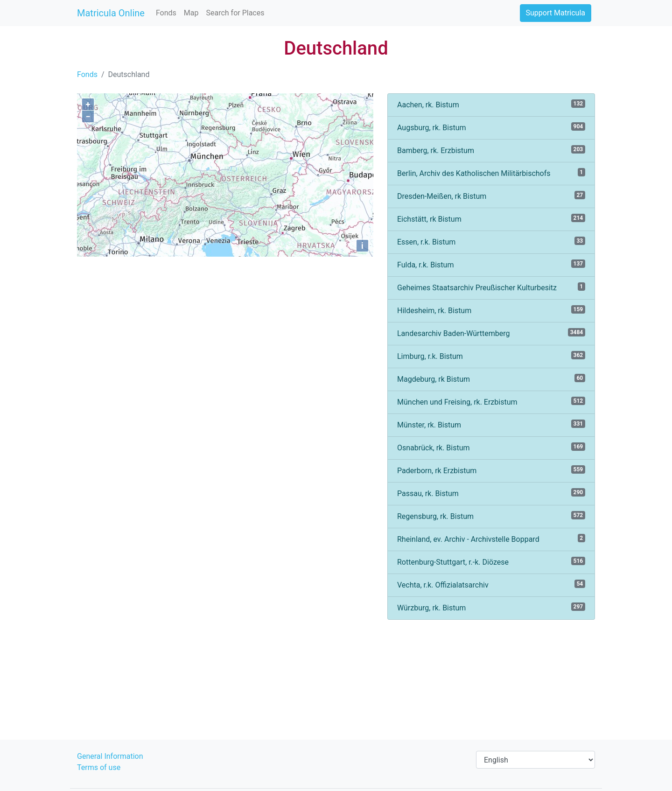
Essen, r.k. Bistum (491, 241)
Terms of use (99, 767)
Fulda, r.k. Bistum (491, 264)
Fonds (166, 13)
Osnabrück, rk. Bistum (491, 447)
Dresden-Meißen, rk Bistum (491, 196)
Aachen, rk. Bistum (491, 104)
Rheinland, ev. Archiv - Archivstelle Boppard (491, 539)
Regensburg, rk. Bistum (491, 516)
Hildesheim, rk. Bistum (491, 310)
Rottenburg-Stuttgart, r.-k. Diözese (491, 562)
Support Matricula (556, 13)
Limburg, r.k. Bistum (491, 356)
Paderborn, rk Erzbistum (491, 470)
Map (191, 13)
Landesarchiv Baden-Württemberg (491, 333)
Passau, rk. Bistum (491, 493)
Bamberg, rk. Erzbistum (491, 150)
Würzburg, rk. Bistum (491, 607)
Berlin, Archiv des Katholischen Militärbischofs (491, 173)
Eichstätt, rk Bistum (491, 219)
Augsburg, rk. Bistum (491, 127)
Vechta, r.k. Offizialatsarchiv (491, 584)
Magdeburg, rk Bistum (491, 379)
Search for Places (235, 13)
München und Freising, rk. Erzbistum (491, 402)
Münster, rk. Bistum (491, 424)
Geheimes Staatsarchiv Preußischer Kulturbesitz (491, 287)
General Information (110, 756)
